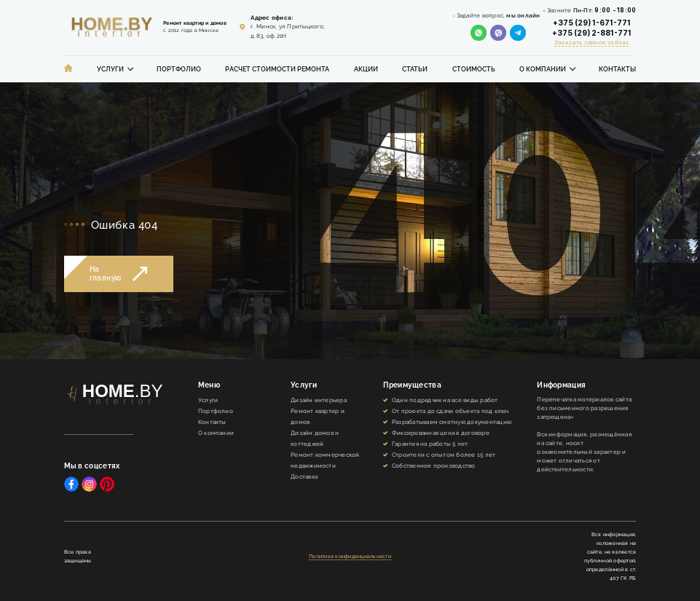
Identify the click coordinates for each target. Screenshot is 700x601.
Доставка (304, 476)
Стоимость (474, 69)
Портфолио (179, 69)
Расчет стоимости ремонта (277, 69)
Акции (366, 69)
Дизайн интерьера (319, 400)
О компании (543, 69)
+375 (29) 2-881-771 (592, 33)
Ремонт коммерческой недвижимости (325, 460)
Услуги (110, 69)
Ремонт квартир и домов (318, 416)
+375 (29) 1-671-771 (592, 23)
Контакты (617, 69)
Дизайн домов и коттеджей (315, 438)
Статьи (415, 69)
